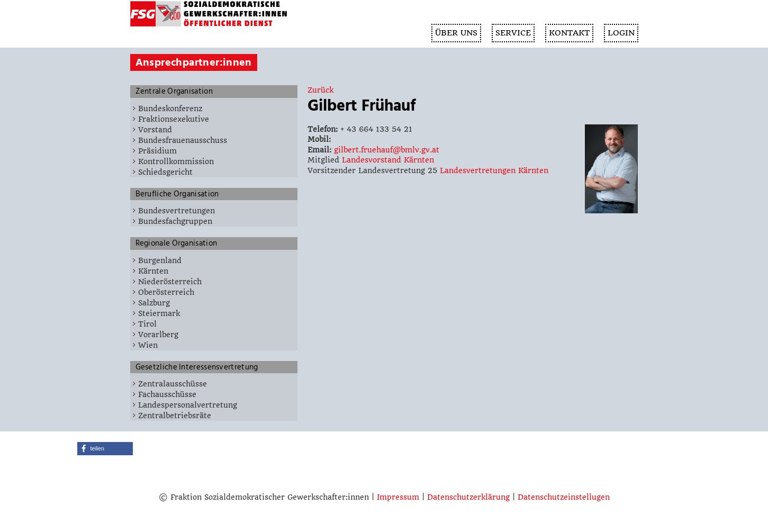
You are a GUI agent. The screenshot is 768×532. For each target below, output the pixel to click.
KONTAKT (569, 33)
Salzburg (154, 303)
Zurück (320, 90)
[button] (105, 449)
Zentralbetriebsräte (175, 416)
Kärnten (153, 271)
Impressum (398, 497)
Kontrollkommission (176, 161)
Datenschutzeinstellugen (564, 497)
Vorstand (155, 130)
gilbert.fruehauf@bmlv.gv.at (387, 150)
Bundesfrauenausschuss (183, 140)
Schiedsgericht (165, 172)
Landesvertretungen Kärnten (494, 170)
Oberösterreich (166, 292)
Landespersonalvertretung (188, 405)
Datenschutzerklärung (468, 497)
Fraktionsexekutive (174, 119)
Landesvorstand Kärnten (388, 160)
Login (621, 33)
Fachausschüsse (167, 394)
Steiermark (159, 313)
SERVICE (513, 33)
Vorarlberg (158, 335)
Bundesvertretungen (177, 211)
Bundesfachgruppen (175, 221)
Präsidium (157, 151)
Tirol (147, 324)
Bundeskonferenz (170, 109)
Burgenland (160, 260)
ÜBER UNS (456, 33)
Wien (148, 345)
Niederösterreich (170, 282)
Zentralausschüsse (173, 384)
